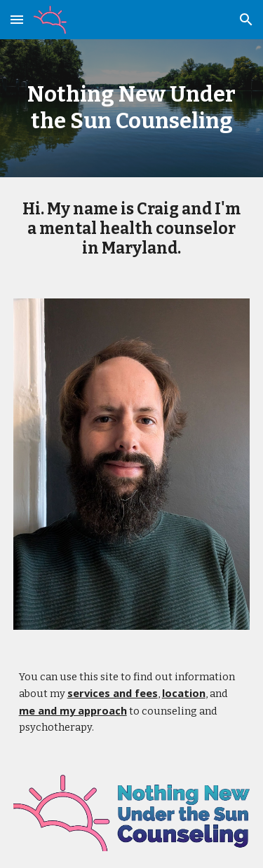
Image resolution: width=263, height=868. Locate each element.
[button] (17, 19)
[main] (132, 108)
